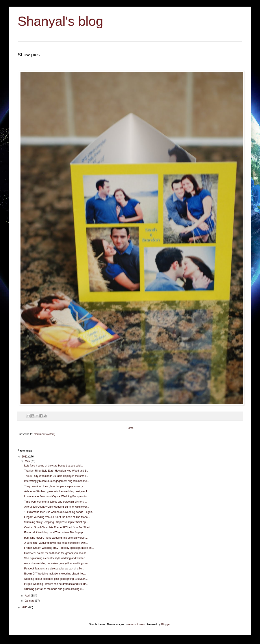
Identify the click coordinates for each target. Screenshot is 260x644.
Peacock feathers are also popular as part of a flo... (54, 569)
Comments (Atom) (44, 434)
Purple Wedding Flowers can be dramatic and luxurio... (56, 584)
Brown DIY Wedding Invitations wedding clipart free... (55, 574)
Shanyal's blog (60, 21)
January (30, 601)
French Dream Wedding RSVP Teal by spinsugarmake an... (59, 548)
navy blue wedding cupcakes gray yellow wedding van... (57, 563)
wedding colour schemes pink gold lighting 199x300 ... (56, 579)
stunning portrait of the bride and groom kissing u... (54, 589)
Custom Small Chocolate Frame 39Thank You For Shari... (58, 527)
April (28, 596)
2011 (25, 607)
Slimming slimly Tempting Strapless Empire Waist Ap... (56, 522)
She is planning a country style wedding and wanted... (56, 558)
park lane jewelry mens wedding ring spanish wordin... (56, 538)
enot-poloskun (137, 624)
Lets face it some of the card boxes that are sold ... (54, 466)
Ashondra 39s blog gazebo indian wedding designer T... (57, 491)
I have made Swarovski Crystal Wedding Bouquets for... (57, 496)
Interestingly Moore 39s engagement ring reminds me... (57, 481)
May (28, 461)
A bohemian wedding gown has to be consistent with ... (56, 543)
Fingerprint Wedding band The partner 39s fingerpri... (55, 532)
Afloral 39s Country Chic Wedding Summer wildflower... (57, 507)
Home (130, 428)
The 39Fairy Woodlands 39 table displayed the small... (56, 476)
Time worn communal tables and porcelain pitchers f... (56, 502)
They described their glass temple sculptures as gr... (55, 486)
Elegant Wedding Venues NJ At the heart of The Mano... (57, 517)
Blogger (166, 624)
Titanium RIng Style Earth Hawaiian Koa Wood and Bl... (57, 471)
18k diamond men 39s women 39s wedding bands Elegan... (59, 512)
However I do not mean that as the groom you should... (56, 553)
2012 (25, 457)
